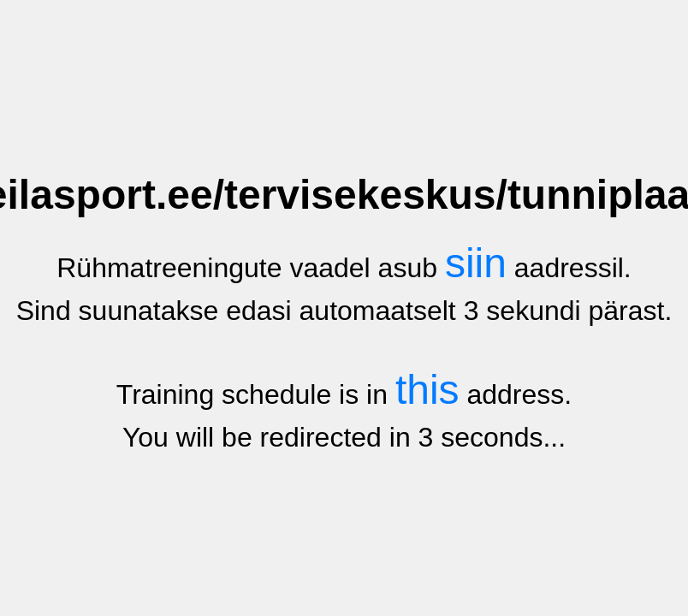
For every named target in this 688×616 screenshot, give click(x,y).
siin (476, 263)
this (427, 390)
